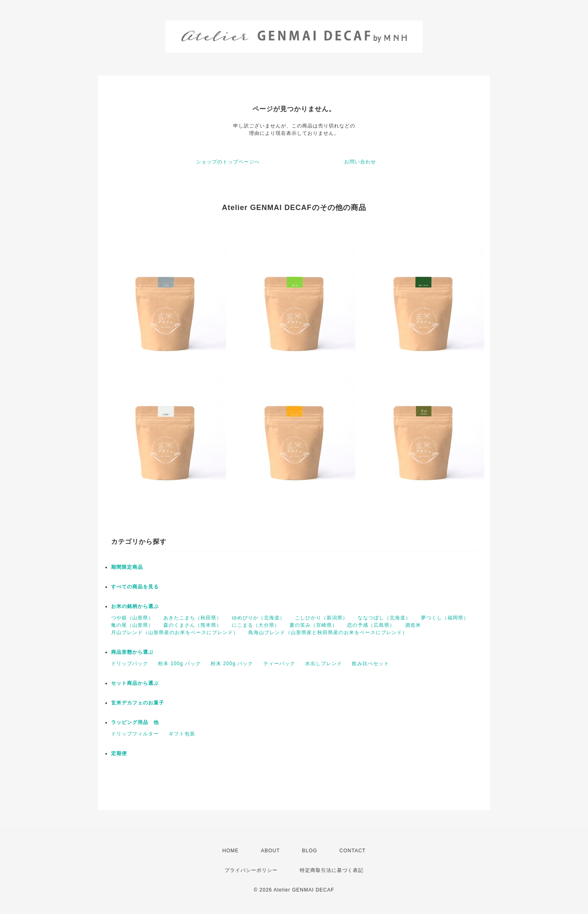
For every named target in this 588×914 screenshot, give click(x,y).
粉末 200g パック (232, 664)
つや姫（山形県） (132, 618)
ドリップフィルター (135, 734)
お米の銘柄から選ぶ (135, 606)
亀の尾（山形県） (132, 625)
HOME (231, 851)
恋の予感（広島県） (371, 625)
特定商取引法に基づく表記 (332, 870)
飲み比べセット (371, 664)
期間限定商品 (127, 567)
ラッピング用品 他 (135, 722)
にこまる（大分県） (256, 625)
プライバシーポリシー (251, 870)
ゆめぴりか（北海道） (258, 618)
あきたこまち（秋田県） (193, 618)
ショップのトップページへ (228, 162)
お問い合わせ (360, 162)
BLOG (310, 851)
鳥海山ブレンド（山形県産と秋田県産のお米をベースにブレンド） (328, 632)
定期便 (119, 753)
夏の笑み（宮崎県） (313, 625)
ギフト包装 (182, 734)
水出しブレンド (324, 664)
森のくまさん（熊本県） (193, 625)
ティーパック (279, 664)
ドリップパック (130, 664)
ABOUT (270, 851)
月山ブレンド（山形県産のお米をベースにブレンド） (175, 632)
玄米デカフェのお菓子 (138, 703)
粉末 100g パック (179, 664)
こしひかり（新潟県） (321, 618)
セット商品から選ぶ (135, 683)
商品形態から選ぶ (132, 652)
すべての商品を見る (135, 587)
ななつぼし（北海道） (384, 618)
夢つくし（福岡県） (445, 618)
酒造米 (413, 625)
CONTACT (352, 851)
